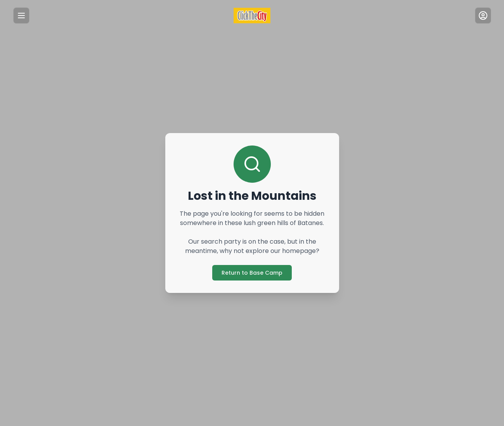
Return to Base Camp (252, 273)
